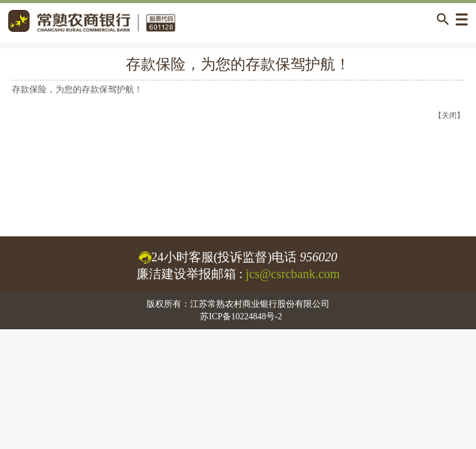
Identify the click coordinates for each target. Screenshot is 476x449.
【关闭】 (449, 115)
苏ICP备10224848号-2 (241, 316)
